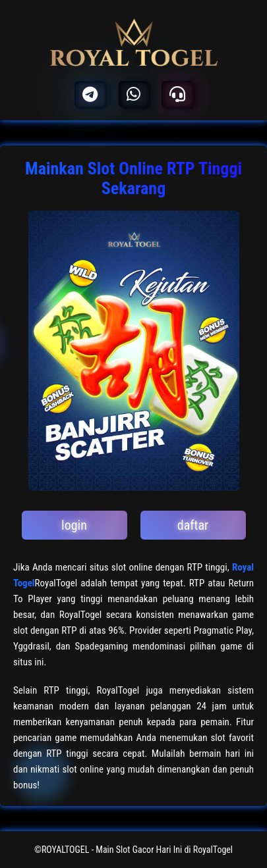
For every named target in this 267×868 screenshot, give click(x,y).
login (74, 525)
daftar (193, 525)
